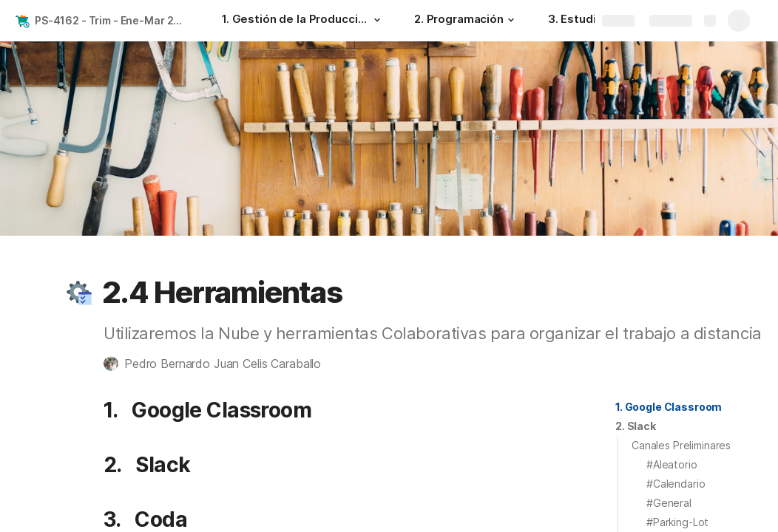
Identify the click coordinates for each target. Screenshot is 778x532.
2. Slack (636, 426)
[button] (377, 20)
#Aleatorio (672, 464)
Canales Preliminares (681, 445)
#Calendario (676, 484)
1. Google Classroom (669, 407)
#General (669, 503)
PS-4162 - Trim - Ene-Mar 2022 (114, 20)
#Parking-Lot (677, 522)
